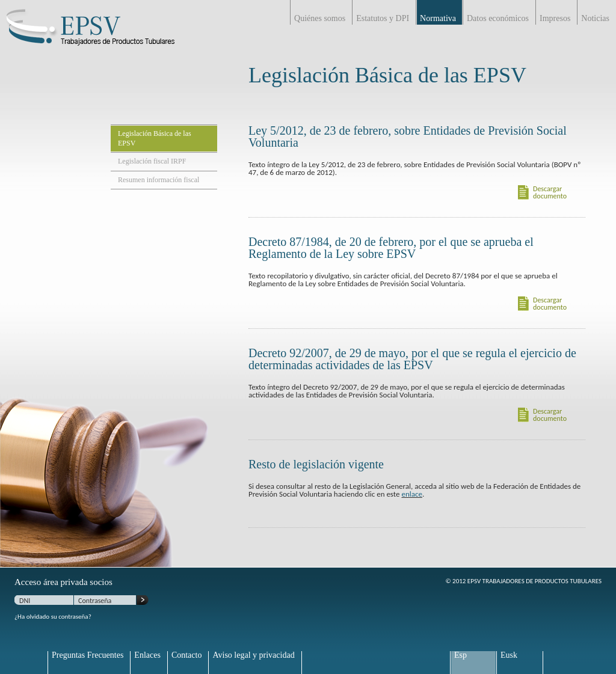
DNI (25, 601)
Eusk (509, 655)
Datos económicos (498, 18)
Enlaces (147, 655)
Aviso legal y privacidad (253, 655)
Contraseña (95, 601)
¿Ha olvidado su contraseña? (53, 617)
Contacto (187, 655)
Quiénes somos (320, 18)
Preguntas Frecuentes (88, 655)
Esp (460, 655)
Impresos (555, 18)
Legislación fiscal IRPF (152, 161)
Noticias (595, 18)
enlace (411, 494)
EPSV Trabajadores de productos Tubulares (90, 33)
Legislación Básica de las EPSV (155, 138)
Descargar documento (550, 193)
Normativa (438, 18)
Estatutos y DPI (383, 18)
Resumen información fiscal (159, 180)
